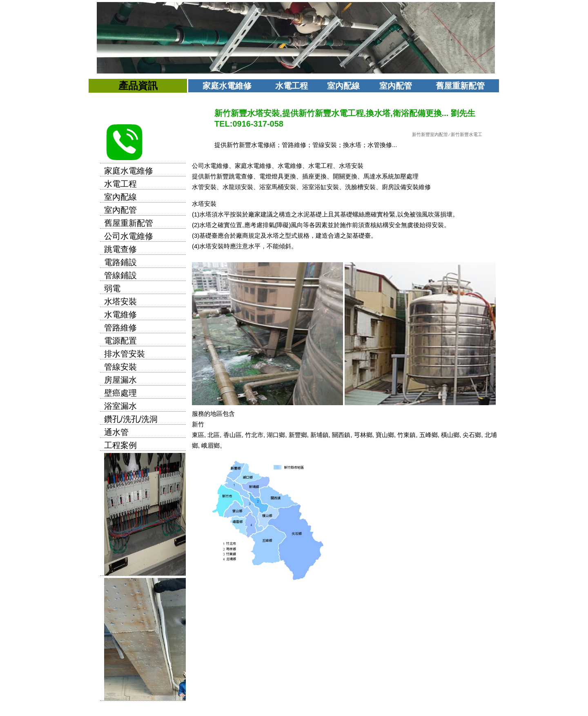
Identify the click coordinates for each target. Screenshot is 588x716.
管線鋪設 (120, 275)
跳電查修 (120, 249)
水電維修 (120, 315)
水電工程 (292, 86)
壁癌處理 (120, 393)
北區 (214, 435)
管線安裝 (120, 367)
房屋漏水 (120, 380)
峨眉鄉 (210, 445)
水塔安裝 (120, 301)
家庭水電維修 (227, 86)
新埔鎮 (320, 435)
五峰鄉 (429, 435)
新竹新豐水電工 (467, 134)
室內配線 (343, 86)
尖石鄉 (472, 435)
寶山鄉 (385, 435)
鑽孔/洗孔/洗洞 (131, 419)
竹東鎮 (406, 435)
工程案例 (120, 445)
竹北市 (254, 435)
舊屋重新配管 (460, 86)
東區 (198, 435)
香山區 (233, 435)
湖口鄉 (276, 435)
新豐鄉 (298, 435)
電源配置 (120, 341)
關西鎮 (341, 435)
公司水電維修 (129, 236)
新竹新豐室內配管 (430, 134)
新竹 (198, 424)
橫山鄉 (450, 435)
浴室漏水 (120, 406)
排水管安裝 (125, 354)
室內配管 (396, 86)
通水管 (116, 432)
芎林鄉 (363, 435)
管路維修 (120, 328)
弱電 (112, 288)
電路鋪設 (120, 262)
